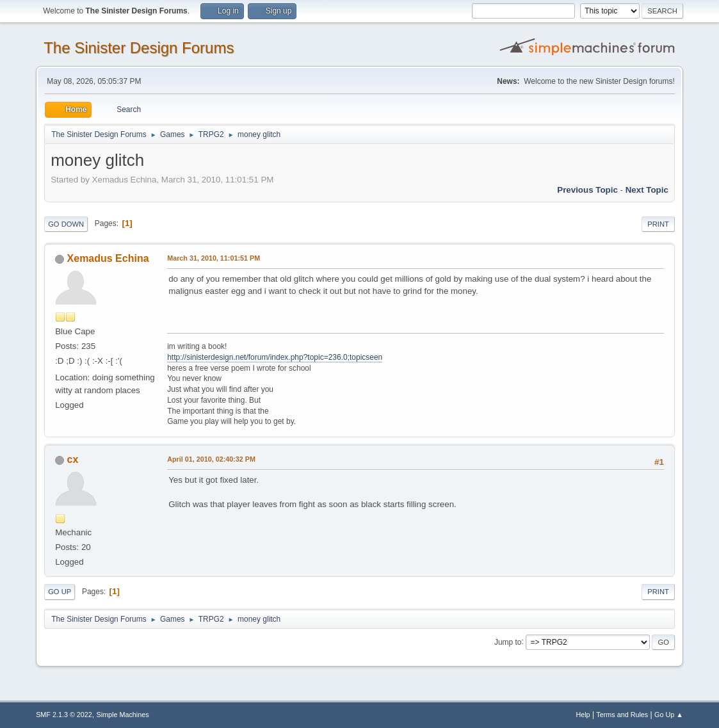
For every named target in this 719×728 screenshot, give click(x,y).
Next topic (647, 190)
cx (73, 459)
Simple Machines (122, 715)
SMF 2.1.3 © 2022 (64, 715)
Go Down (66, 224)
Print (658, 224)
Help (583, 715)
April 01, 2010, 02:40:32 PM (211, 459)
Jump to (508, 642)
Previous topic (587, 190)
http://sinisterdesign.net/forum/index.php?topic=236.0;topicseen (275, 357)
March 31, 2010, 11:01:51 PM (214, 258)
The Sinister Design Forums (139, 48)
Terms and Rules (622, 715)
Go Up (60, 592)
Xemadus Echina (108, 258)
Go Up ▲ (669, 715)
